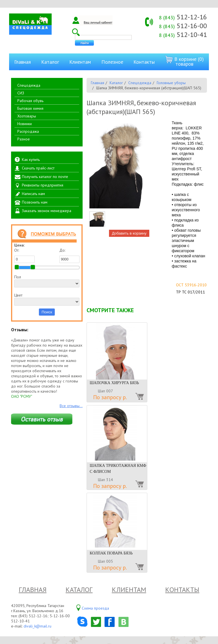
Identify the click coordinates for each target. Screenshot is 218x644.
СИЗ (21, 93)
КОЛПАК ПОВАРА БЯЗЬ (111, 553)
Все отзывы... (71, 406)
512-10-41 (183, 35)
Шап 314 (105, 480)
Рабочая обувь (30, 101)
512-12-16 (183, 17)
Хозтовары (27, 116)
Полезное (112, 62)
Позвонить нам (35, 202)
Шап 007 (105, 391)
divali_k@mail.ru (37, 626)
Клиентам (80, 62)
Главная (23, 62)
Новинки (25, 124)
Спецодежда (29, 85)
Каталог (50, 62)
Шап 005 (105, 561)
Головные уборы (171, 83)
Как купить (31, 160)
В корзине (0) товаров (184, 61)
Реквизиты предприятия (43, 185)
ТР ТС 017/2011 (190, 292)
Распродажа (28, 131)
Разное (24, 139)
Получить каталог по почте (45, 177)
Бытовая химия (30, 108)
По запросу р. (110, 397)
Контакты (144, 62)
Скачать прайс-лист (38, 168)
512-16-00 (183, 26)
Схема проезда (95, 608)
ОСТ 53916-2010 (191, 285)
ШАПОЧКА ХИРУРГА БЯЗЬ (114, 383)
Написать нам (33, 194)
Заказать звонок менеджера (47, 211)
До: (70, 255)
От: (24, 255)
